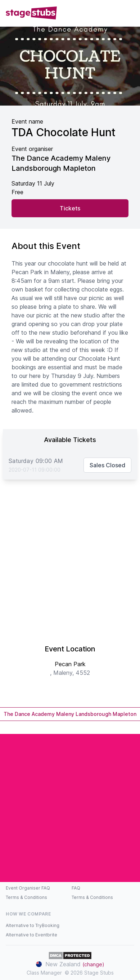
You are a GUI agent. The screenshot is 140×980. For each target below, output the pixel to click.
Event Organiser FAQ (28, 888)
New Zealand (70, 964)
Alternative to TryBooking (33, 925)
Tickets (70, 208)
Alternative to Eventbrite (31, 935)
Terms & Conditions (26, 897)
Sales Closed (107, 465)
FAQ (76, 888)
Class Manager (44, 973)
